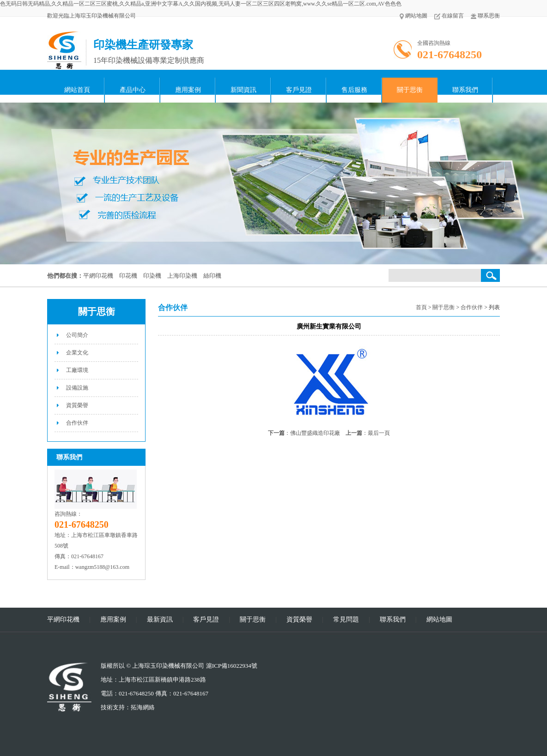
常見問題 (346, 619)
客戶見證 (299, 90)
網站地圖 (413, 16)
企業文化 (77, 353)
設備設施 (77, 388)
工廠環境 (77, 370)
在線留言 (449, 16)
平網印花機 (63, 619)
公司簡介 (77, 335)
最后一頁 (379, 433)
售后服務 (354, 90)
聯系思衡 (485, 16)
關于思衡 (410, 90)
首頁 (421, 307)
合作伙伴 (77, 423)
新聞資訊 (243, 90)
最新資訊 (160, 619)
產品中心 (133, 90)
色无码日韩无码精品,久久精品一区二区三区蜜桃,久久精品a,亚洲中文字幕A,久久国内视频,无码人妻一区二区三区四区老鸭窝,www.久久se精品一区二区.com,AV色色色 (201, 4)
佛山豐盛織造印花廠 (315, 433)
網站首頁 (77, 90)
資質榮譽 (77, 405)
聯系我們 (465, 90)
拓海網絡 (143, 707)
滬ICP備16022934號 (232, 666)
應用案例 (188, 90)
